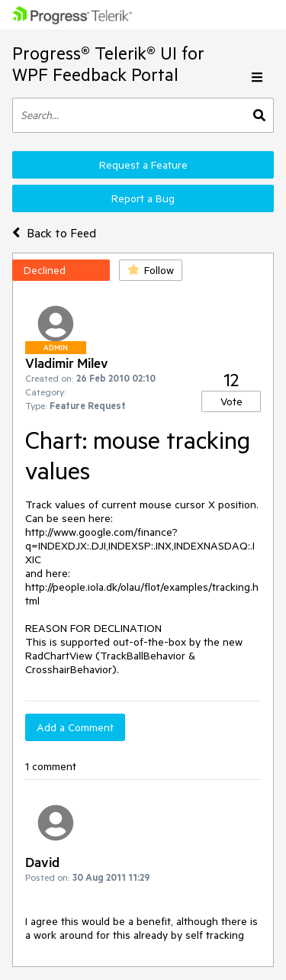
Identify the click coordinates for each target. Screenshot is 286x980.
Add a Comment (75, 727)
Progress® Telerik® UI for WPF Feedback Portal (108, 64)
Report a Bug (143, 198)
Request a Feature (143, 165)
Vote (231, 401)
